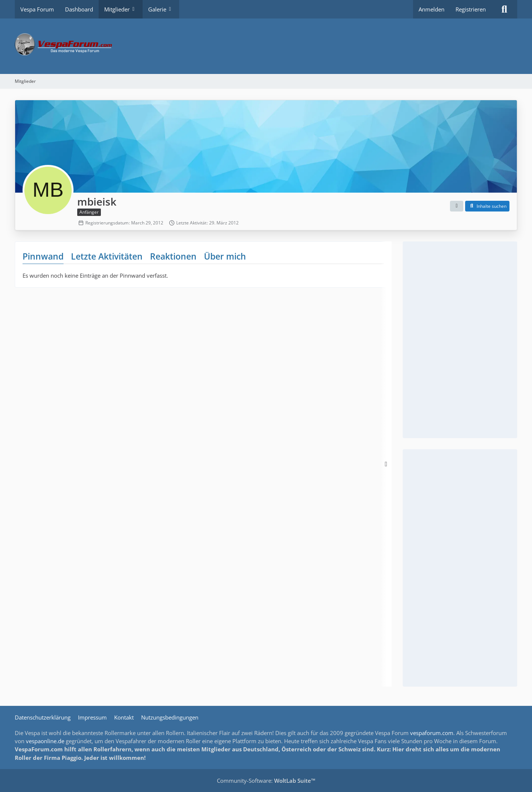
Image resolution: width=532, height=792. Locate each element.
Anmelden (432, 9)
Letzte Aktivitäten (107, 256)
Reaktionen (173, 256)
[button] (457, 206)
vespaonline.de (45, 741)
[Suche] (504, 9)
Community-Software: (266, 781)
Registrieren (471, 9)
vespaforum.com (432, 733)
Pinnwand (43, 256)
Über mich (225, 256)
